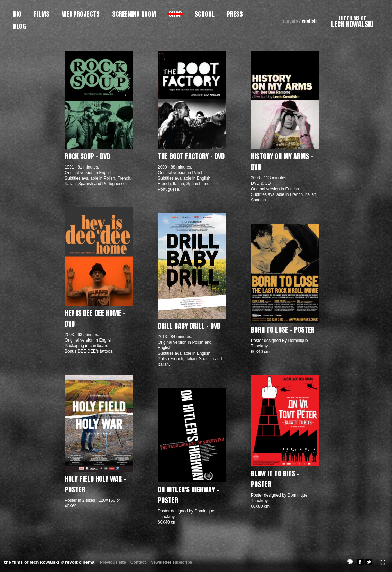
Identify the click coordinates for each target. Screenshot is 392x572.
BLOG (20, 26)
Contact (138, 562)
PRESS (235, 14)
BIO (17, 14)
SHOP (175, 14)
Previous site (113, 562)
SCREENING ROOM (134, 14)
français (290, 21)
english (309, 21)
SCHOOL (204, 14)
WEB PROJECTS (81, 14)
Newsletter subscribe (171, 562)
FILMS (42, 14)
